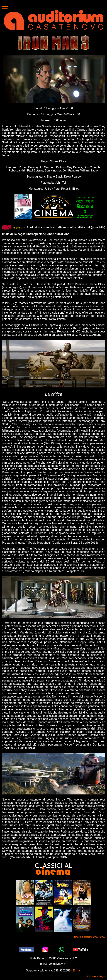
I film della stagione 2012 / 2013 (89, 937)
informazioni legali (96, 976)
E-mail (77, 970)
